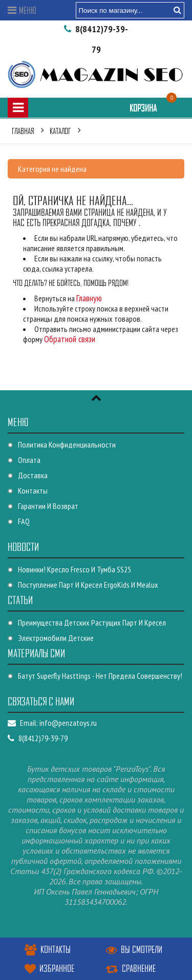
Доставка (33, 475)
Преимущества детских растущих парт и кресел (92, 622)
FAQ (24, 521)
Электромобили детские (56, 638)
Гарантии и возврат (48, 506)
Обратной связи (70, 339)
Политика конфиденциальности (67, 444)
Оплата (29, 460)
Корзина (151, 108)
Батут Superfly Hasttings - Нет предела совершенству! (100, 676)
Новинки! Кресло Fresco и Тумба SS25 (74, 569)
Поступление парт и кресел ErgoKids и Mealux (88, 585)
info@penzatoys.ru (68, 723)
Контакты (33, 491)
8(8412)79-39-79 (38, 738)
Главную (89, 298)
